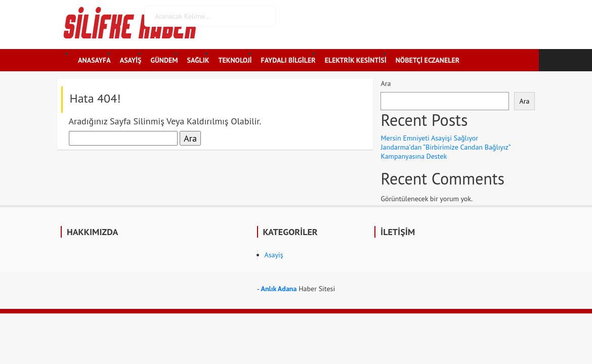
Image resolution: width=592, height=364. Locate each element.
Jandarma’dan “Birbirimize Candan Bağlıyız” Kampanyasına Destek (445, 152)
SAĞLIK (198, 60)
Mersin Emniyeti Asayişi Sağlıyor (429, 138)
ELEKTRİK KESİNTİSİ (356, 60)
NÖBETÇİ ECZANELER (428, 60)
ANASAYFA (94, 60)
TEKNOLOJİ (235, 60)
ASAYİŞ (131, 60)
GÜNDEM (164, 60)
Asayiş (274, 255)
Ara (386, 83)
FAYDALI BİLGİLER (288, 60)
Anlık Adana (279, 289)
